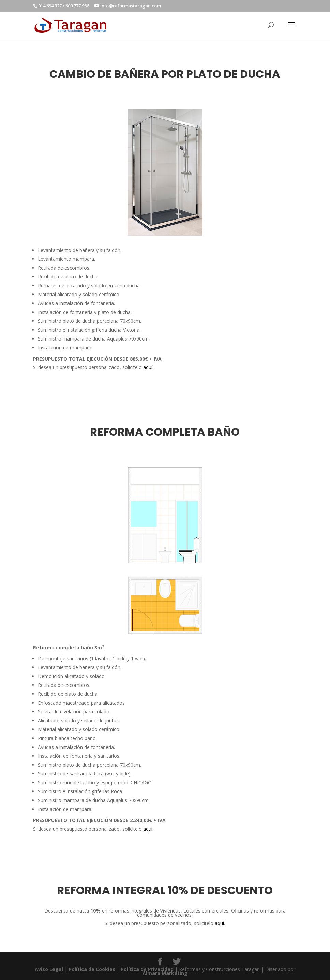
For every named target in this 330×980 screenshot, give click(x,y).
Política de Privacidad (147, 969)
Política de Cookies (92, 969)
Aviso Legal (49, 969)
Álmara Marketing (165, 973)
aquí (148, 367)
